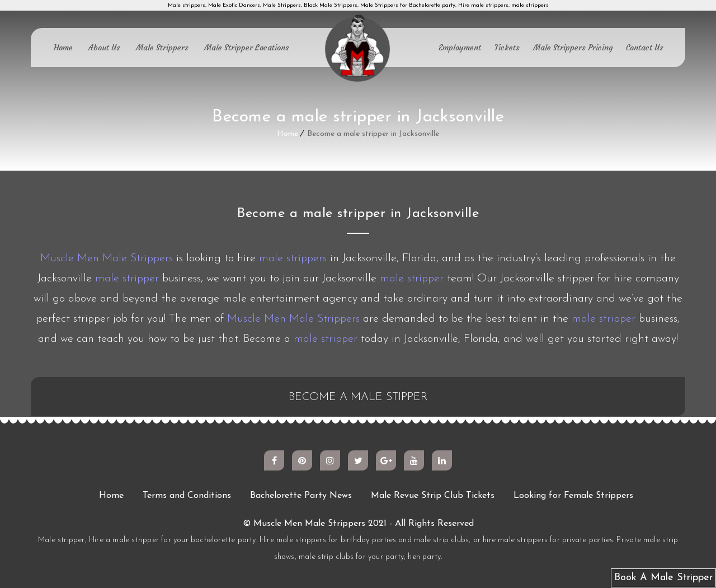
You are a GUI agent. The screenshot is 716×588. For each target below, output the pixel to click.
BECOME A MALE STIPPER (358, 397)
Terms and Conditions (187, 496)
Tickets (507, 48)
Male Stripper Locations (247, 48)
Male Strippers (162, 48)
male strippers (293, 258)
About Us (104, 48)
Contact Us (645, 48)
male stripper (127, 279)
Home (63, 48)
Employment (460, 48)
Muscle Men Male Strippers (107, 258)
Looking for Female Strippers (573, 496)
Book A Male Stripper (663, 578)
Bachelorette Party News (301, 496)
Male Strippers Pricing (573, 48)
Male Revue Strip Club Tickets (433, 496)
